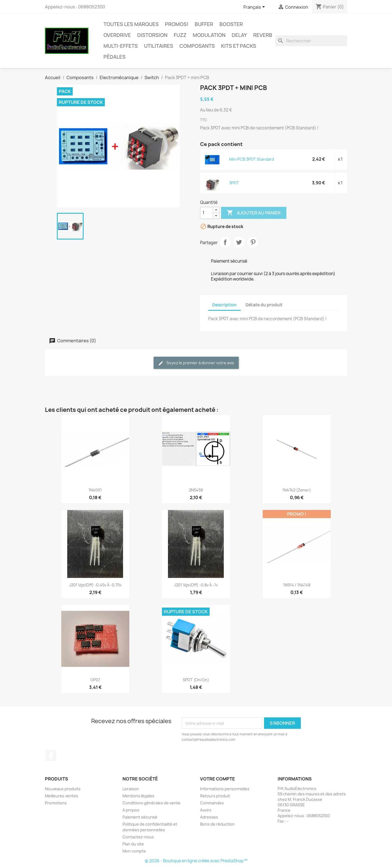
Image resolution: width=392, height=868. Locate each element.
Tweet (239, 242)
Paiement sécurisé (140, 817)
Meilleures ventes (62, 796)
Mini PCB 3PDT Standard (252, 159)
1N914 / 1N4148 (297, 585)
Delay (239, 35)
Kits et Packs (239, 46)
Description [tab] (224, 305)
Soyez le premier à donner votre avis (196, 363)
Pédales (114, 57)
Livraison (131, 789)
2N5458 (196, 490)
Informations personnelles (225, 789)
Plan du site (133, 844)
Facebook (51, 755)
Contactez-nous (138, 837)
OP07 (95, 680)
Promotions (56, 803)
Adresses (209, 817)
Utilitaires (159, 46)
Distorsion (152, 35)
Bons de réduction (217, 824)
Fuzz (180, 35)
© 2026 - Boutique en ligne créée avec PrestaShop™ (196, 861)
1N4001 (95, 490)
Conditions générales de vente (151, 803)
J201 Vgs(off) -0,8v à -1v (196, 585)
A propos (131, 810)
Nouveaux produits (63, 789)
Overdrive (117, 35)
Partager (225, 242)
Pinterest (253, 242)
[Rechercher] (311, 41)
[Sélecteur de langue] (255, 7)
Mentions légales (138, 796)
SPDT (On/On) (196, 680)
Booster (231, 24)
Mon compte (134, 851)
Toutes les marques (131, 24)
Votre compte (218, 779)
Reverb (263, 35)
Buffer (204, 24)
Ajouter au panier (254, 213)
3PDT (234, 183)
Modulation (209, 35)
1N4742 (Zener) (297, 490)
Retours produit (215, 796)
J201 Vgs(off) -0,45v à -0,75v (95, 585)
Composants (197, 46)
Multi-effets (121, 46)
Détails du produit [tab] (264, 305)
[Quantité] (207, 213)
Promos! (177, 24)
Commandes (212, 803)
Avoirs (206, 810)
